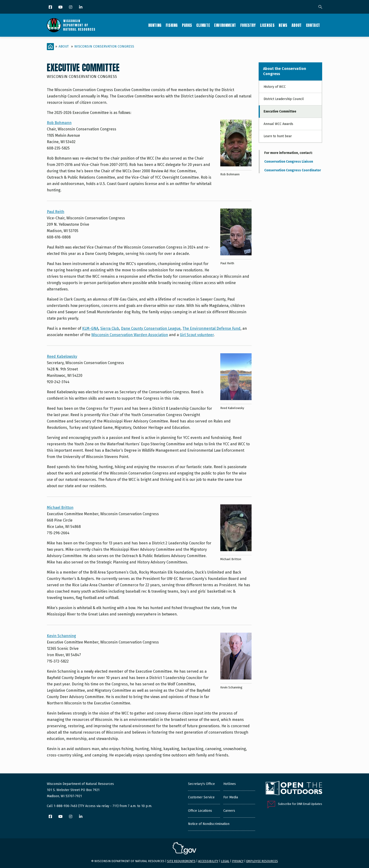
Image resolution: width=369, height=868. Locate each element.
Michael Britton (60, 508)
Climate (203, 25)
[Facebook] (51, 7)
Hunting (155, 25)
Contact (313, 25)
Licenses (267, 25)
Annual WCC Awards (278, 124)
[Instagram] (71, 7)
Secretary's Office (201, 784)
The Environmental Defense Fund (211, 328)
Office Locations (200, 811)
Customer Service (201, 797)
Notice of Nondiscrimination (209, 824)
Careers (229, 811)
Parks (187, 25)
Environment (225, 25)
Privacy (238, 861)
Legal (225, 861)
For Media (231, 797)
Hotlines (230, 784)
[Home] (50, 47)
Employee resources (262, 861)
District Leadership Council (284, 99)
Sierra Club (110, 328)
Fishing (172, 25)
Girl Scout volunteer (197, 335)
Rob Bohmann (59, 123)
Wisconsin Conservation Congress (104, 46)
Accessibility (208, 861)
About (297, 25)
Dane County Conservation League (151, 328)
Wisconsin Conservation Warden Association (130, 335)
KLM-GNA (90, 328)
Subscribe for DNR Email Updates (300, 804)
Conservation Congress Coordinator (293, 170)
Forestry (248, 25)
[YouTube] (61, 7)
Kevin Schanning (61, 636)
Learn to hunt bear (278, 136)
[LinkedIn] (81, 7)
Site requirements (181, 861)
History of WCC (275, 87)
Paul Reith (56, 212)
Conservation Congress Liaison (289, 162)
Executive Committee (280, 111)
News (283, 25)
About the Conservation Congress (285, 71)
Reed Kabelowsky (62, 356)
